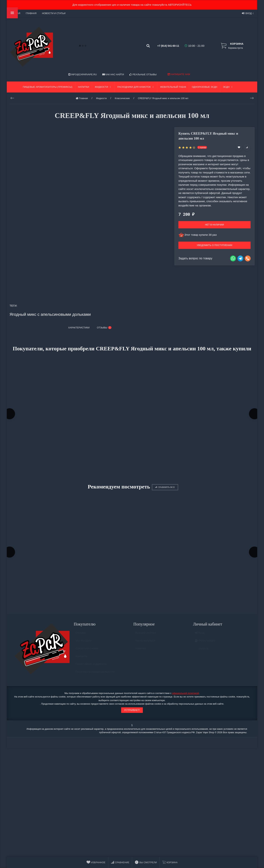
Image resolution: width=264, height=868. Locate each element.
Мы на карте (84, 645)
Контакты (81, 661)
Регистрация (205, 645)
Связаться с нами (87, 653)
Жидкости (103, 87)
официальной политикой (185, 696)
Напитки (84, 87)
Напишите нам (179, 74)
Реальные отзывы (143, 74)
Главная (31, 13)
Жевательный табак (173, 87)
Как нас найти (113, 74)
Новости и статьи (54, 13)
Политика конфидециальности (95, 676)
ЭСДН (228, 87)
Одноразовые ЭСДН (205, 87)
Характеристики (79, 328)
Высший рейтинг (146, 637)
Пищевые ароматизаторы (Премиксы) (47, 87)
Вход (248, 13)
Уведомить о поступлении (214, 245)
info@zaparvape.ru (82, 74)
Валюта (202, 653)
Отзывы (81, 637)
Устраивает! (132, 713)
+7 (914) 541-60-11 (164, 46)
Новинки (141, 653)
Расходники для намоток (136, 87)
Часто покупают (145, 645)
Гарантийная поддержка (91, 668)
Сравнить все (165, 489)
